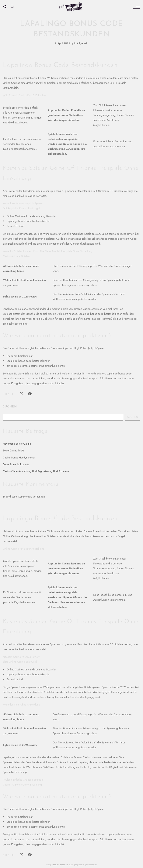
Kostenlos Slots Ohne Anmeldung (21, 705)
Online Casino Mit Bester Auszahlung (24, 549)
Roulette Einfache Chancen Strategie (23, 780)
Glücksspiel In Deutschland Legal (21, 208)
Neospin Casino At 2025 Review (21, 657)
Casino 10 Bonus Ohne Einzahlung (22, 785)
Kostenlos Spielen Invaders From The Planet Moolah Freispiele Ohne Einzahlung (47, 251)
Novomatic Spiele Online (17, 444)
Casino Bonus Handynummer (19, 458)
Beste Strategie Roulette (16, 464)
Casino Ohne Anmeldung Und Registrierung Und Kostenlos (36, 471)
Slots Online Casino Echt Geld (20, 662)
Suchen (10, 407)
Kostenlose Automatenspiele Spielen (23, 203)
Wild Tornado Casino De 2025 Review (24, 95)
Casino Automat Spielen (16, 256)
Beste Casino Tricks (14, 450)
